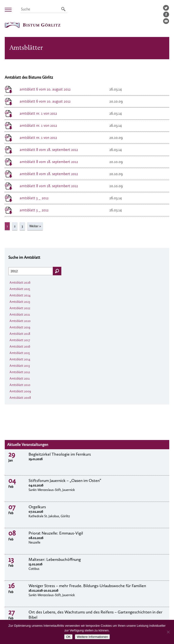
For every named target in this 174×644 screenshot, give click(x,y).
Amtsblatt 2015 (20, 353)
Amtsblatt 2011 (20, 379)
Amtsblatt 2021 (20, 315)
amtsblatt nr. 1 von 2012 (38, 113)
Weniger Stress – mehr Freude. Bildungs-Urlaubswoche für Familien (87, 586)
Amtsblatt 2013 (20, 366)
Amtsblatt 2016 (20, 347)
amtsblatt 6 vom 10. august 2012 (45, 89)
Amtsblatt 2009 (20, 391)
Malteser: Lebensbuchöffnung (55, 559)
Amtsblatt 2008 (20, 398)
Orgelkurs (37, 507)
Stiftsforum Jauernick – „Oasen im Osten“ (65, 481)
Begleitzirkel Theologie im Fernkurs (60, 454)
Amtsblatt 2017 (20, 340)
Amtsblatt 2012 (20, 372)
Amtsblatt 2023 (20, 302)
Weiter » (35, 226)
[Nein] (168, 632)
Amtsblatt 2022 (20, 308)
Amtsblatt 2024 (20, 295)
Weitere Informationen (92, 637)
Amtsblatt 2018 (20, 334)
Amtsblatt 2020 (20, 321)
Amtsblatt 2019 (20, 327)
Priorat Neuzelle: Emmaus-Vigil (56, 533)
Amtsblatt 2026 (20, 283)
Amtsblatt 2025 (20, 289)
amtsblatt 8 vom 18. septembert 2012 (49, 150)
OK (68, 637)
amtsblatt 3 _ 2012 (34, 198)
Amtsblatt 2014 (20, 359)
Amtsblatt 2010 (20, 385)
